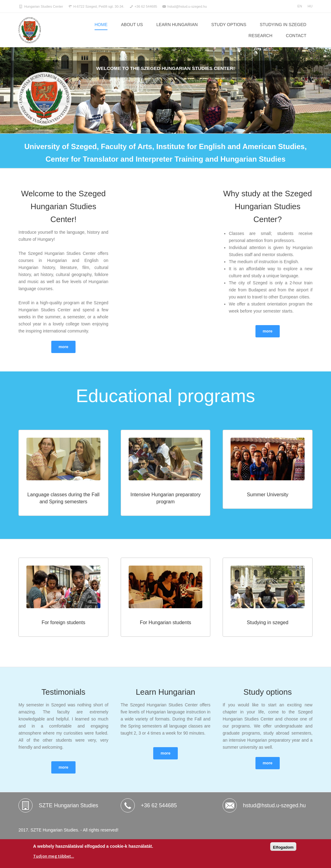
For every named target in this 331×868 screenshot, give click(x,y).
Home (101, 25)
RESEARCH (260, 36)
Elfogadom (283, 847)
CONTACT (296, 36)
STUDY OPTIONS (229, 25)
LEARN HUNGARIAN (177, 25)
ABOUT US (132, 25)
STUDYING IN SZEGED (283, 25)
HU (310, 6)
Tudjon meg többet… (54, 856)
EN (300, 6)
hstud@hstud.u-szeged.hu (274, 805)
